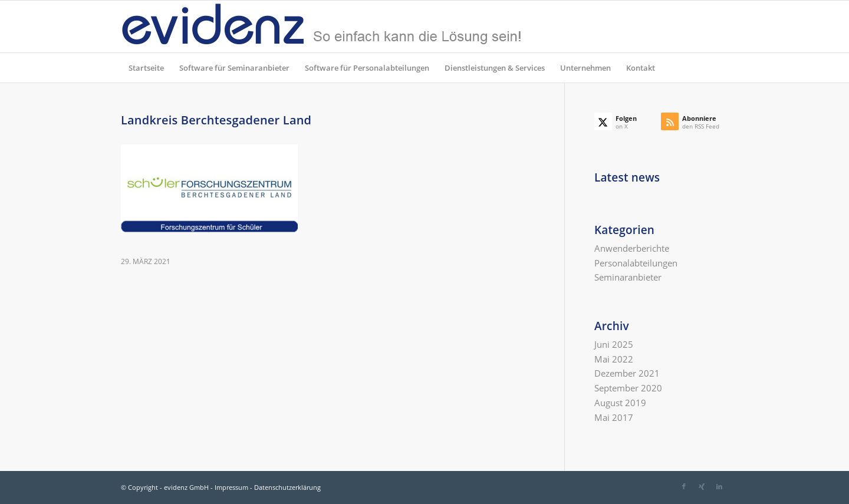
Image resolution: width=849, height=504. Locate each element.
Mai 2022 (614, 359)
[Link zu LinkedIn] (719, 486)
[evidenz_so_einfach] (321, 27)
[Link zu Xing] (702, 486)
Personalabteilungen (636, 263)
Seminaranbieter (628, 277)
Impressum (231, 487)
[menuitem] (146, 68)
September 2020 (628, 388)
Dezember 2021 (627, 373)
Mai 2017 (614, 417)
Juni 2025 (614, 344)
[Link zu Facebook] (684, 486)
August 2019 (620, 403)
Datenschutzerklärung (287, 487)
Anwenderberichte (632, 248)
